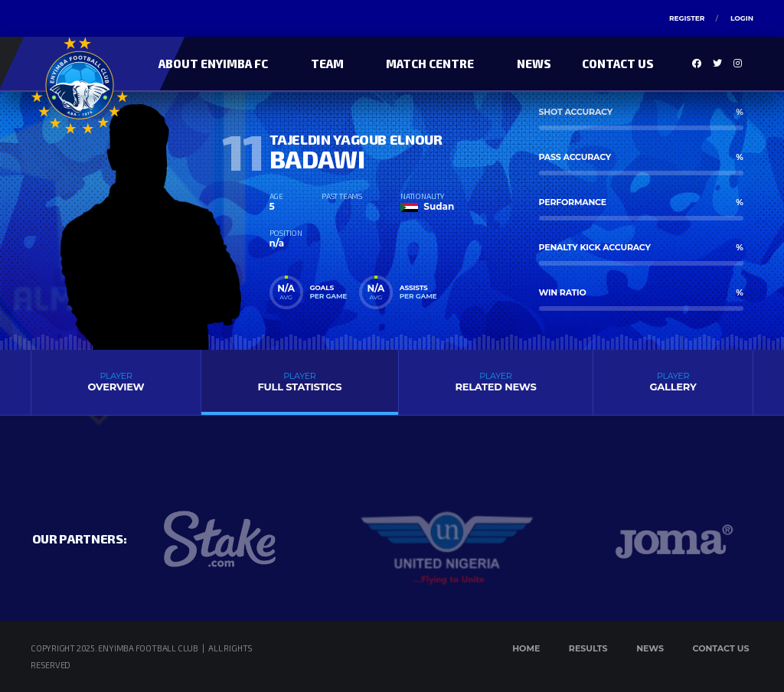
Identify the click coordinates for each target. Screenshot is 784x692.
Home (526, 648)
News (534, 64)
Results (588, 648)
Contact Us (618, 64)
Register (687, 18)
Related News (496, 382)
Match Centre (430, 64)
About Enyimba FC (213, 64)
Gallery (673, 382)
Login (742, 18)
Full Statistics (300, 382)
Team (327, 64)
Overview (116, 382)
